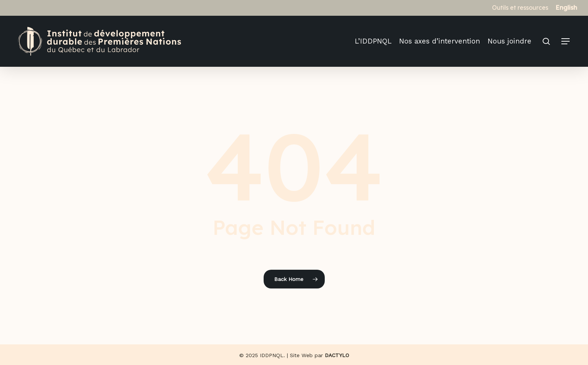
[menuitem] (566, 8)
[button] (566, 41)
